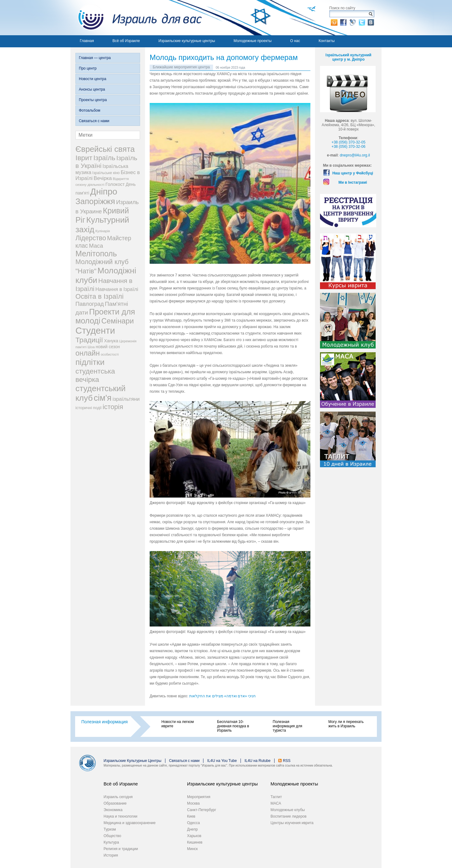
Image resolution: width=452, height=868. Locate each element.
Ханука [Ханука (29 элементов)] (111, 341)
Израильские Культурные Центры (132, 761)
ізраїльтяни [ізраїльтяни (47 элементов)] (126, 399)
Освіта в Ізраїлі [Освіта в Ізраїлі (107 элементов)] (100, 296)
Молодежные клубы (288, 810)
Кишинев (195, 842)
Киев (191, 816)
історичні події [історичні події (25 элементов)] (89, 408)
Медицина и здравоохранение (130, 823)
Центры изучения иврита (292, 823)
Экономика (113, 810)
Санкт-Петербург (202, 810)
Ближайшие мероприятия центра (181, 67)
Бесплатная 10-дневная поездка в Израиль (233, 726)
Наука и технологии (120, 816)
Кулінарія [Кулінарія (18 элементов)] (103, 231)
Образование (115, 803)
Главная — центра (95, 58)
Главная (87, 41)
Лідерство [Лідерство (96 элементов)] (91, 238)
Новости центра (93, 79)
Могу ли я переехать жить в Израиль (346, 724)
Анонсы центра (92, 89)
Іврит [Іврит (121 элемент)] (84, 158)
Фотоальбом (90, 110)
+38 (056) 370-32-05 (348, 142)
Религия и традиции (121, 849)
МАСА (276, 803)
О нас (295, 41)
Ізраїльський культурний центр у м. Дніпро (348, 57)
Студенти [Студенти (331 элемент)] (95, 330)
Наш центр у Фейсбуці (353, 173)
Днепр (192, 829)
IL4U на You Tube (222, 761)
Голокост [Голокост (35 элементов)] (115, 184)
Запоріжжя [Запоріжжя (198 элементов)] (95, 201)
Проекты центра (93, 100)
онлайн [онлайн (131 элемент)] (88, 353)
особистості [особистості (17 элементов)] (110, 354)
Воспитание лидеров (288, 816)
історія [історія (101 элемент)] (113, 407)
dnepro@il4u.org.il (355, 155)
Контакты (326, 41)
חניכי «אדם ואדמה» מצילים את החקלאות (222, 696)
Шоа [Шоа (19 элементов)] (91, 347)
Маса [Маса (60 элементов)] (96, 246)
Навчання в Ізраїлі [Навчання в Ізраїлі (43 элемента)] (117, 289)
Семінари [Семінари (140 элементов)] (118, 321)
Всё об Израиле (126, 41)
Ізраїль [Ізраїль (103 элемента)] (104, 158)
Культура (111, 842)
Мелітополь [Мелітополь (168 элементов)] (96, 254)
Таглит (276, 797)
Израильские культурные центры (187, 41)
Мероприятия (199, 797)
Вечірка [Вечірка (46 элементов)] (103, 178)
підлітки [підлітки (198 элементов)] (90, 362)
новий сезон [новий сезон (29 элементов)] (108, 347)
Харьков (194, 836)
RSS (287, 761)
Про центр (88, 68)
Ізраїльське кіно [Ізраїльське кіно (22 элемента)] (106, 173)
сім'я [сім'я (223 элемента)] (102, 398)
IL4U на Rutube (258, 761)
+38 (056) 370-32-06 (348, 147)
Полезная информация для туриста (287, 726)
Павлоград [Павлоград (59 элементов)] (90, 304)
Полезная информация (104, 722)
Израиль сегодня (118, 797)
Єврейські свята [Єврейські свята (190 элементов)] (105, 149)
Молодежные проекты (253, 41)
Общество (112, 836)
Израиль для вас (136, 18)
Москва (193, 803)
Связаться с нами (94, 121)
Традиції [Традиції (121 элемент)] (89, 340)
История (111, 855)
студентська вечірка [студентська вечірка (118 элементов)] (95, 375)
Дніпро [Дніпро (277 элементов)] (104, 192)
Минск (192, 849)
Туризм (110, 829)
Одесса (193, 823)
